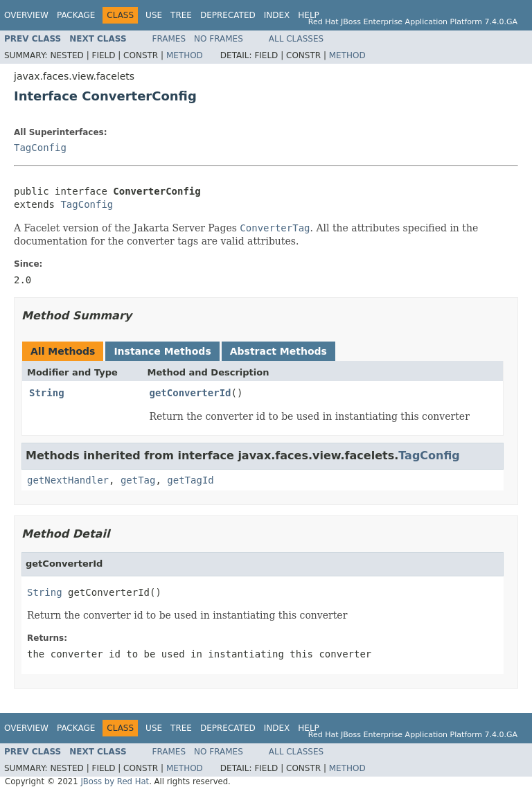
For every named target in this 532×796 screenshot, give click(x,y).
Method (185, 55)
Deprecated (228, 15)
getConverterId (190, 393)
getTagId (190, 480)
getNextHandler (68, 480)
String (47, 393)
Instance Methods (162, 351)
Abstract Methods (278, 351)
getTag (138, 480)
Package (76, 15)
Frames (169, 39)
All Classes (296, 39)
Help (309, 15)
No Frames (219, 39)
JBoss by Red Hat (115, 781)
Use (154, 15)
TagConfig (40, 148)
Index (277, 15)
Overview (26, 15)
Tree (181, 15)
